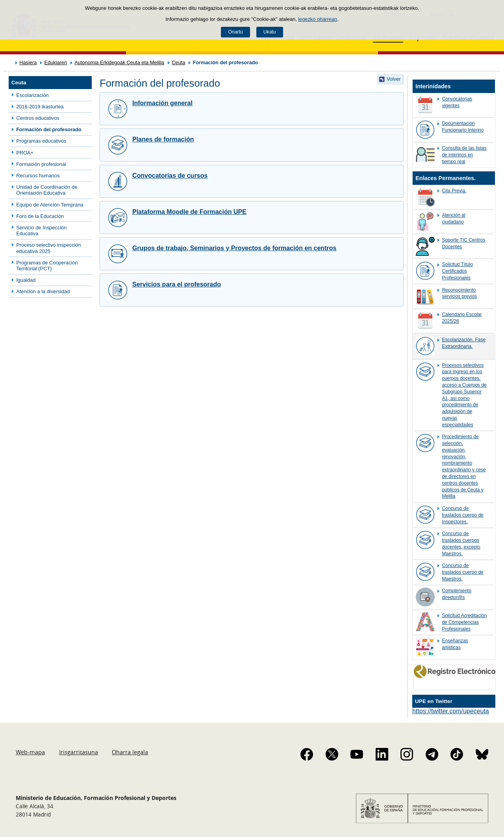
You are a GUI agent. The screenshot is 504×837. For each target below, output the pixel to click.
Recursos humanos (38, 176)
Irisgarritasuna (79, 752)
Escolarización (32, 95)
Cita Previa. (454, 191)
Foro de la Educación (40, 216)
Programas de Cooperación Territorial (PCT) (47, 266)
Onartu (235, 32)
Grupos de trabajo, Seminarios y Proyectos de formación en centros (234, 248)
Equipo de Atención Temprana (50, 205)
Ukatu (270, 32)
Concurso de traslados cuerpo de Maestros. (462, 572)
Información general (162, 103)
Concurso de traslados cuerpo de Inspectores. (462, 515)
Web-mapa (30, 752)
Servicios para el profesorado (177, 284)
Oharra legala (130, 752)
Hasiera (28, 62)
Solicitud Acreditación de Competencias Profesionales (464, 622)
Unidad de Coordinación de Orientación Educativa (47, 190)
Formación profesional (41, 164)
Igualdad (26, 280)
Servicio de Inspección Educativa (41, 231)
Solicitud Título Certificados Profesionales (457, 271)
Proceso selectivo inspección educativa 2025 (48, 248)
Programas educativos (41, 141)
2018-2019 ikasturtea (40, 107)
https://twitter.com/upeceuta (451, 711)
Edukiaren (56, 62)
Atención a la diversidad (43, 291)
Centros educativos (38, 118)
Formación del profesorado (49, 129)
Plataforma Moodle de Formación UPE (189, 212)
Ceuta (178, 62)
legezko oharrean (318, 19)
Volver (394, 79)
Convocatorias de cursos (170, 176)
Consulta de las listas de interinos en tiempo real (464, 155)
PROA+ (25, 153)
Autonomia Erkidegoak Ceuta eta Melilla (119, 62)
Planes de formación (163, 139)
